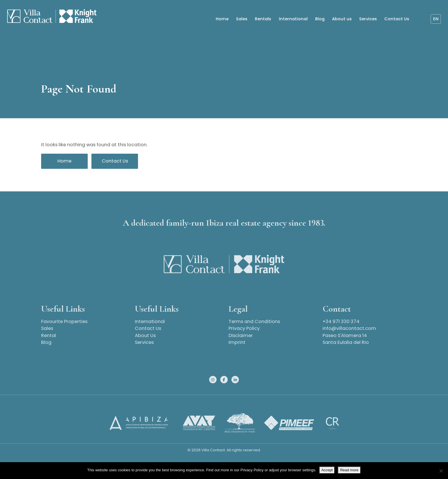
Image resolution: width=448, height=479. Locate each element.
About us (342, 19)
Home (222, 19)
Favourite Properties (64, 321)
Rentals (263, 19)
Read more (349, 470)
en (435, 19)
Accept (327, 470)
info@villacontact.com (349, 328)
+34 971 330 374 (341, 321)
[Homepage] (50, 17)
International (293, 19)
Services (368, 19)
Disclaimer (241, 335)
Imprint (237, 342)
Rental (49, 335)
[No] (441, 471)
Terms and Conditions (254, 321)
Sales (241, 19)
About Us (145, 335)
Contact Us (396, 19)
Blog (319, 19)
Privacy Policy (244, 328)
